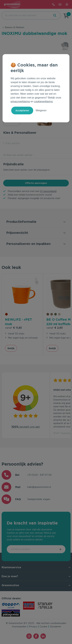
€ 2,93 (55, 328)
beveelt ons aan (26, 427)
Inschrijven (60, 549)
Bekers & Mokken (15, 27)
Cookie (43, 627)
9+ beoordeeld (48, 191)
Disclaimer (55, 627)
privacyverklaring (20, 101)
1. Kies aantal (11, 143)
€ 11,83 (13, 328)
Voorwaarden (19, 627)
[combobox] (26, 15)
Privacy (33, 627)
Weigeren (41, 110)
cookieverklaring (43, 101)
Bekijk (11, 348)
